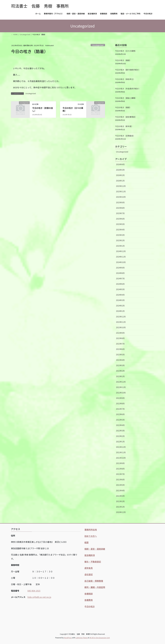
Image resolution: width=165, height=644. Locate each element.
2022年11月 (121, 387)
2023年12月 (121, 317)
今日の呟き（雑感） (123, 60)
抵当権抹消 (90, 555)
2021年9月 (120, 463)
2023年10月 (121, 327)
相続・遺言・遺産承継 (95, 549)
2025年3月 (120, 235)
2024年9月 (120, 268)
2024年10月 (121, 262)
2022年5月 (120, 420)
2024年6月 (120, 284)
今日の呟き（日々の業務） (73, 109)
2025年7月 (120, 213)
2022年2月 (120, 436)
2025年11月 (121, 191)
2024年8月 (120, 273)
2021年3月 (120, 496)
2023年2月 (120, 371)
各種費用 (89, 600)
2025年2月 (120, 240)
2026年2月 (120, 175)
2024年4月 (120, 295)
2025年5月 (120, 224)
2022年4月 (120, 425)
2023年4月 (120, 360)
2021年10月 (121, 458)
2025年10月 (121, 197)
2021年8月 (120, 469)
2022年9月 (120, 398)
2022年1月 (120, 442)
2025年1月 (120, 246)
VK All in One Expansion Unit (100, 638)
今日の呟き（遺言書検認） (126, 117)
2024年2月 (120, 306)
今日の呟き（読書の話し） (43, 109)
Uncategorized (98, 45)
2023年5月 (120, 355)
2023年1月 (120, 376)
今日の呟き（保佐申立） (125, 79)
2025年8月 (120, 208)
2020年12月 (121, 512)
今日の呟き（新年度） (124, 126)
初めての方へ (91, 536)
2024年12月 (121, 251)
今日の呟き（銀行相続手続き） (128, 70)
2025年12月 (121, 186)
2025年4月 (120, 230)
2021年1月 (120, 507)
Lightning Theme (82, 638)
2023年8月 (120, 338)
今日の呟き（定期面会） (125, 136)
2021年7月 (120, 474)
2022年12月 (121, 382)
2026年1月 (120, 181)
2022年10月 (121, 393)
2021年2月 (120, 501)
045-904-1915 (34, 591)
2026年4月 (120, 164)
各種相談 (89, 594)
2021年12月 (121, 447)
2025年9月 (120, 202)
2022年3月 (120, 431)
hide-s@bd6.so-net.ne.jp (39, 597)
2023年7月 (120, 344)
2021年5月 (120, 485)
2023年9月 (120, 333)
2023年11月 (121, 322)
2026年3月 (120, 170)
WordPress (68, 638)
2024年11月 (121, 257)
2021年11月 (121, 452)
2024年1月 (120, 311)
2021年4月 (120, 490)
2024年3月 (120, 300)
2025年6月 (120, 219)
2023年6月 (120, 349)
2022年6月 (120, 414)
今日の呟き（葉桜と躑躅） (126, 98)
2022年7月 (120, 409)
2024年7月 (120, 278)
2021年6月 (120, 480)
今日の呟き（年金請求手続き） (128, 89)
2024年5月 (120, 289)
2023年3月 (120, 365)
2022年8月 (120, 403)
